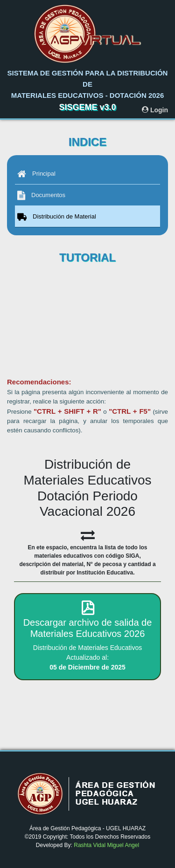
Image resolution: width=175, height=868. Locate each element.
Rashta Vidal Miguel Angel (106, 845)
